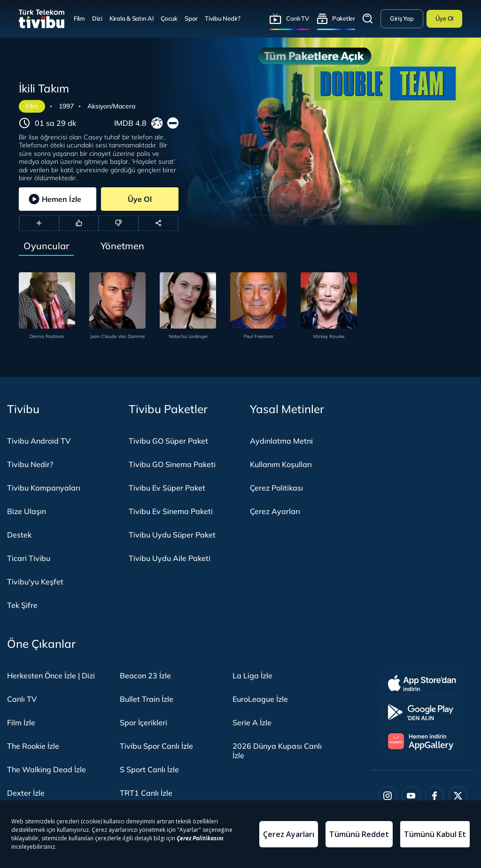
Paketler (344, 18)
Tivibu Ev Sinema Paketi (171, 511)
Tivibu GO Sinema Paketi (172, 464)
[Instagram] (388, 796)
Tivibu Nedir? (223, 18)
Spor (191, 18)
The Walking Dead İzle (47, 769)
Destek (19, 535)
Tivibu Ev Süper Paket (167, 488)
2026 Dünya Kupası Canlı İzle (277, 751)
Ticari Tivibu (29, 558)
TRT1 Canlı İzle (146, 793)
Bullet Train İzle (147, 699)
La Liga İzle (252, 676)
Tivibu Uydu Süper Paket (172, 535)
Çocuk (169, 18)
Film (79, 18)
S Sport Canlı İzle (149, 769)
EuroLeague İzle (260, 699)
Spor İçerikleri (144, 722)
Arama (368, 19)
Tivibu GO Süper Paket (168, 441)
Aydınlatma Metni (281, 441)
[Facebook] (434, 796)
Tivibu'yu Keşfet (35, 582)
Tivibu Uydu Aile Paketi (170, 558)
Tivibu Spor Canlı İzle (156, 746)
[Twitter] (458, 796)
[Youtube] (411, 796)
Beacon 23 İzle (145, 676)
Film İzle (21, 722)
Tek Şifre (22, 605)
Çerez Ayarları (275, 511)
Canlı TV (298, 18)
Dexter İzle (26, 793)
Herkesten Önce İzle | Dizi (51, 676)
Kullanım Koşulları (281, 464)
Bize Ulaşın (27, 511)
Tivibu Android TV (39, 441)
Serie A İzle (252, 722)
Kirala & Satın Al (132, 18)
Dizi (97, 18)
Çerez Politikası (276, 488)
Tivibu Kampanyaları (44, 488)
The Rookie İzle (33, 746)
